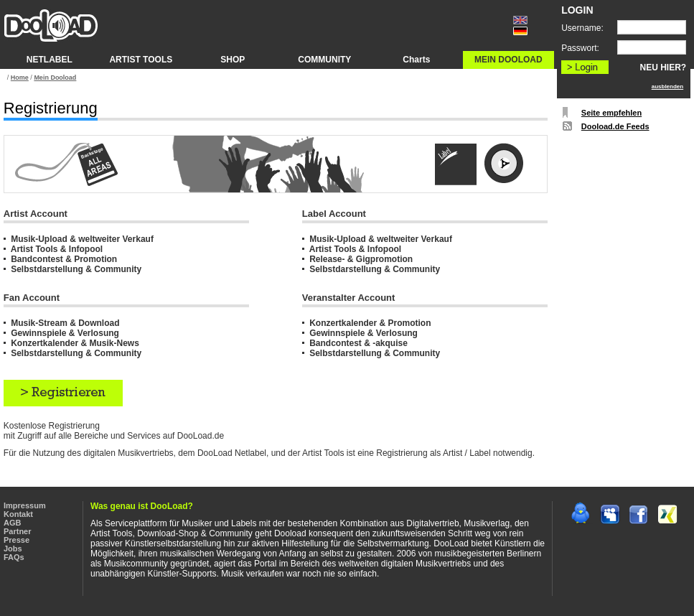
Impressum (25, 505)
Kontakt (18, 514)
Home (20, 78)
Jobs (13, 549)
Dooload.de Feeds (615, 126)
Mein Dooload (55, 78)
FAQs (14, 557)
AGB (12, 523)
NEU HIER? (663, 67)
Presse (17, 540)
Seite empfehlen (611, 113)
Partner (18, 531)
